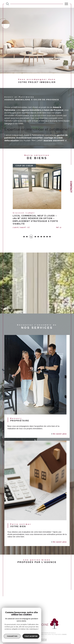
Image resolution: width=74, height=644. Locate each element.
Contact (71, 187)
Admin (42, 629)
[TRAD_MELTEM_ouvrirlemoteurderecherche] (7, 4)
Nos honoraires (13, 629)
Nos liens (48, 629)
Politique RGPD (56, 629)
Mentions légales (33, 629)
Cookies (64, 629)
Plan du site (22, 629)
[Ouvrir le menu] (66, 4)
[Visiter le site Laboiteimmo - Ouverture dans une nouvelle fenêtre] (37, 637)
